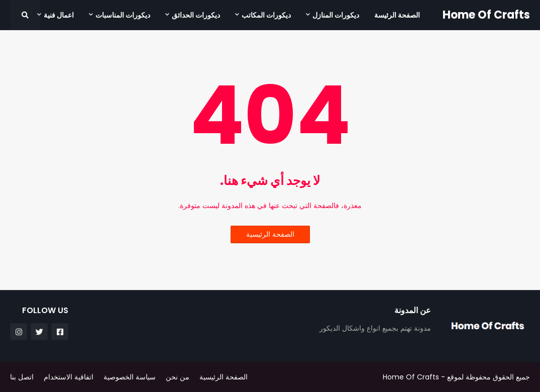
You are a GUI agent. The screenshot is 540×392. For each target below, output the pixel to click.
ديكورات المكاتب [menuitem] (266, 15)
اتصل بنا (22, 377)
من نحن (178, 377)
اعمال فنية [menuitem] (59, 15)
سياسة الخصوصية (130, 377)
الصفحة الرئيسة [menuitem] (397, 15)
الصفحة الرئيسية (270, 234)
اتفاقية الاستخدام (69, 377)
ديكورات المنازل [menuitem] (336, 15)
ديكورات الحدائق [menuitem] (196, 15)
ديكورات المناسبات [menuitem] (123, 15)
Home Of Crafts (486, 15)
